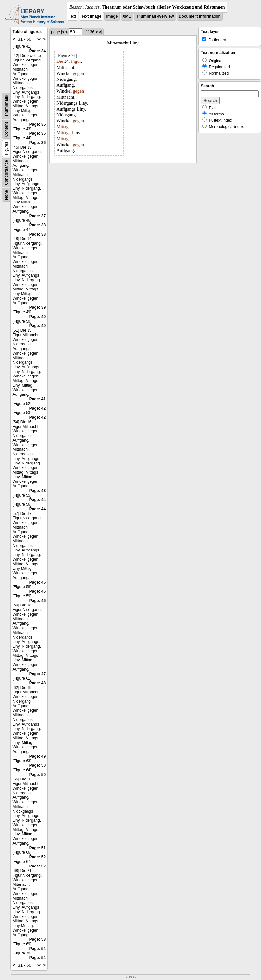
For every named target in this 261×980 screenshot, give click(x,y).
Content (6, 129)
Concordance (6, 173)
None (6, 195)
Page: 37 (37, 216)
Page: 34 (37, 51)
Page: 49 (37, 756)
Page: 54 (37, 949)
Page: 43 (37, 491)
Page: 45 (37, 582)
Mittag (62, 127)
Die (60, 61)
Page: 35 (37, 124)
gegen (78, 73)
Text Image (91, 16)
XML (127, 16)
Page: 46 (37, 591)
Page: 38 (37, 225)
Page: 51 (37, 848)
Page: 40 (37, 317)
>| (101, 32)
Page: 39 (37, 307)
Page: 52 (37, 857)
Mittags (63, 133)
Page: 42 (37, 408)
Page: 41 (37, 399)
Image (112, 16)
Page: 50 (37, 765)
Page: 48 (37, 683)
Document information (200, 16)
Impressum (130, 977)
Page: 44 (37, 500)
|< (63, 32)
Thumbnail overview (155, 16)
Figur (76, 61)
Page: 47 (37, 674)
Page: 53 (37, 939)
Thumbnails (6, 106)
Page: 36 (37, 133)
